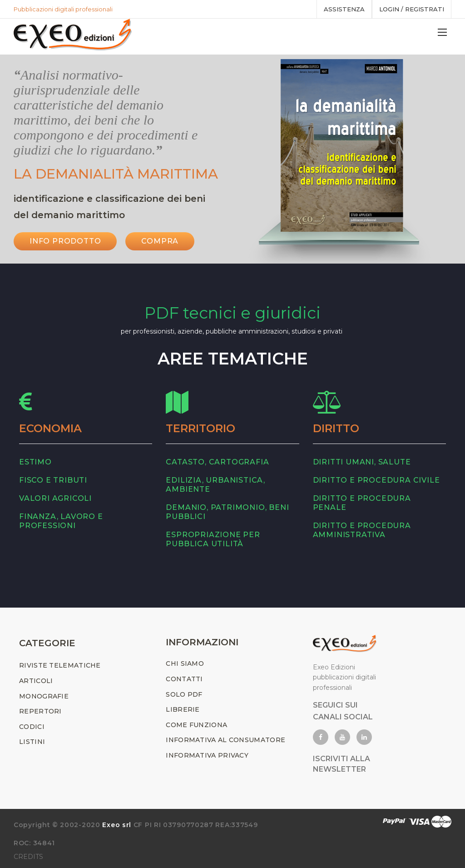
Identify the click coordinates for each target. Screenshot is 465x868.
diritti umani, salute (362, 462)
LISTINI (32, 742)
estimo (35, 462)
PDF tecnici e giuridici (232, 313)
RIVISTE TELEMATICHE (60, 665)
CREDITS (28, 857)
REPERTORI (40, 711)
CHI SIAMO (185, 663)
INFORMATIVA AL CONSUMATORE (225, 740)
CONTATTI (184, 679)
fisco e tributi (53, 480)
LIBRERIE (183, 709)
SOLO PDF (184, 694)
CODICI (32, 727)
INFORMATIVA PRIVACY (207, 755)
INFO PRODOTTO (65, 241)
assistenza (344, 9)
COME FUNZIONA (196, 725)
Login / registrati (412, 9)
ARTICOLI (36, 681)
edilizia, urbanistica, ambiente (215, 485)
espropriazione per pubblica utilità (213, 539)
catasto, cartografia (217, 462)
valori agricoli (55, 498)
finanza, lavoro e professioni (61, 521)
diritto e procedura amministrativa (362, 530)
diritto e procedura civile (376, 480)
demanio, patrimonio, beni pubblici (227, 512)
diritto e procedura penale (362, 503)
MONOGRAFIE (44, 696)
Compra (160, 241)
